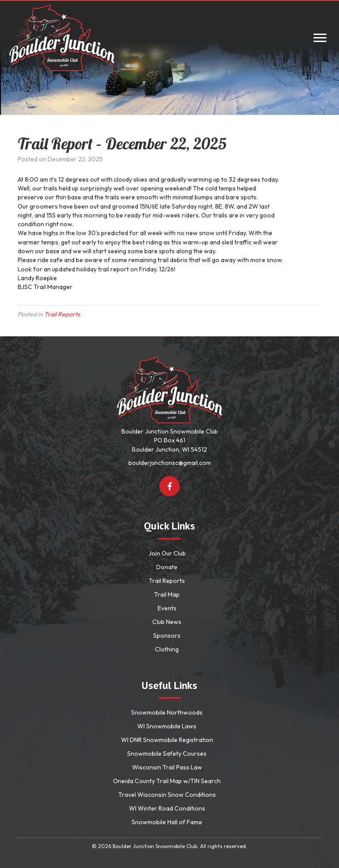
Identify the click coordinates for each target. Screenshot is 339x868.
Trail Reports (62, 314)
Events (167, 608)
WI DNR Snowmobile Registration (167, 740)
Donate (167, 567)
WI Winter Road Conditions (167, 808)
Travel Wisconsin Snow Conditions (167, 795)
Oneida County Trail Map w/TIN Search (167, 781)
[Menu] (320, 38)
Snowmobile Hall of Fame (167, 822)
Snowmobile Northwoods (167, 712)
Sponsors (167, 636)
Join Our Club (167, 553)
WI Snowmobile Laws (167, 726)
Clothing (167, 649)
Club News (167, 622)
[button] (169, 486)
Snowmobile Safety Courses (167, 754)
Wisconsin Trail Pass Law (167, 767)
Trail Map (167, 594)
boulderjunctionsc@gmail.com (170, 463)
